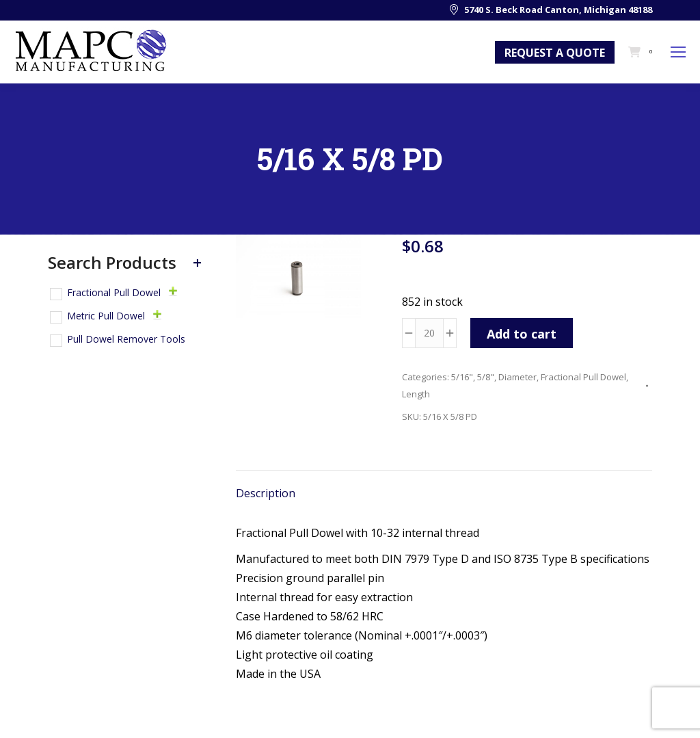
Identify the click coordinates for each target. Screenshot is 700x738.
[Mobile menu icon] (678, 52)
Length (416, 394)
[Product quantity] (429, 333)
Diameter (517, 377)
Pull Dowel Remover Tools (126, 339)
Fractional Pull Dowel (583, 377)
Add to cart (522, 334)
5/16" (462, 377)
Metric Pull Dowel (106, 316)
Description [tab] (266, 493)
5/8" (486, 377)
